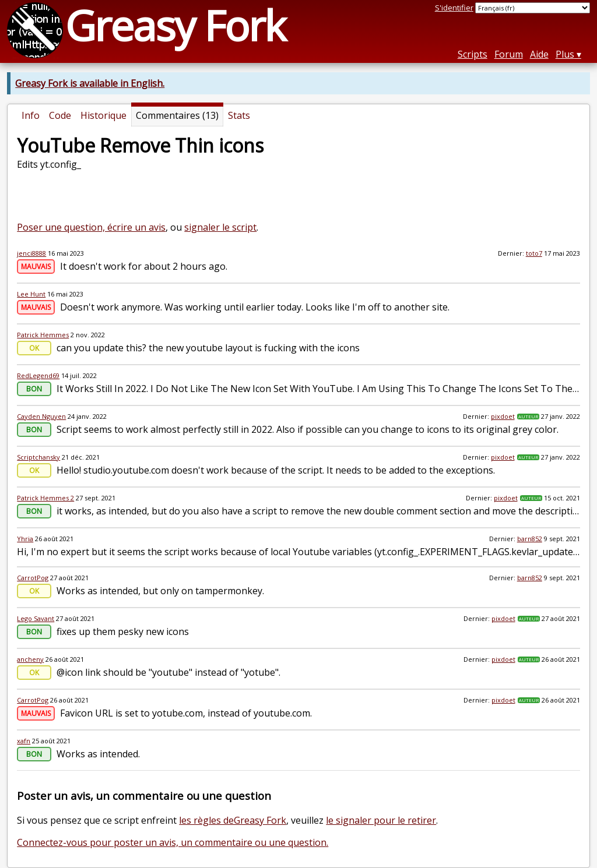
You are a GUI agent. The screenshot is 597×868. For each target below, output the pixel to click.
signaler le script (220, 227)
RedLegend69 (38, 375)
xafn (24, 741)
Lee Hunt (31, 294)
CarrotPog (33, 578)
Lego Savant (36, 618)
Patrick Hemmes (43, 335)
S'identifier (454, 8)
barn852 (530, 539)
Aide (539, 54)
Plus (565, 54)
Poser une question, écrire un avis (91, 227)
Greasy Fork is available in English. (90, 83)
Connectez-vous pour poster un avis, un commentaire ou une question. (173, 842)
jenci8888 (31, 253)
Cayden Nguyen (41, 416)
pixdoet (503, 416)
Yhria (25, 539)
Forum (509, 54)
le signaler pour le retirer (381, 820)
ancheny (30, 659)
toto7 (534, 253)
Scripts (473, 54)
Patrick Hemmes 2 (45, 498)
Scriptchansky (38, 457)
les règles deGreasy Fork (233, 820)
